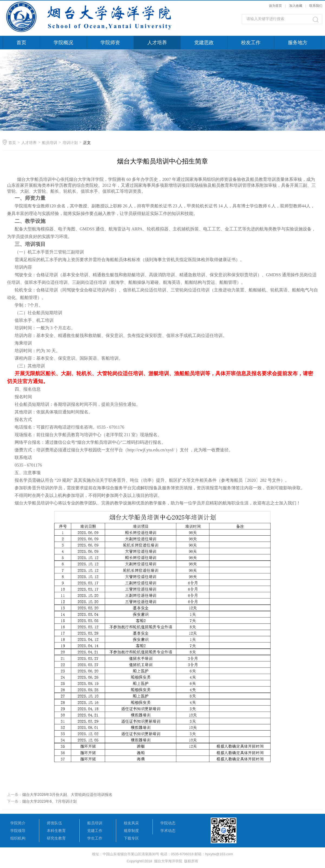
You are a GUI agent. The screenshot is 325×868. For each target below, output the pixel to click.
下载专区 (131, 838)
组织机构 (18, 838)
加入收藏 (296, 6)
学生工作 (95, 838)
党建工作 (95, 831)
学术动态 (168, 831)
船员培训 (50, 143)
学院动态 (168, 823)
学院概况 (63, 43)
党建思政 (204, 43)
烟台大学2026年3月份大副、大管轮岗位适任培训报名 (67, 795)
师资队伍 (54, 823)
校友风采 (131, 823)
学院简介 (18, 823)
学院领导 (18, 831)
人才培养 (157, 43)
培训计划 (70, 143)
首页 (21, 43)
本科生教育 (56, 831)
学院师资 (110, 43)
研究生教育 (56, 838)
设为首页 (275, 6)
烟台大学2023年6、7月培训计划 (49, 801)
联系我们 (316, 6)
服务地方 (298, 43)
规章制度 (131, 831)
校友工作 (251, 43)
